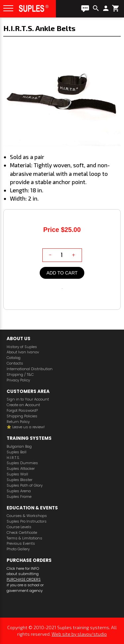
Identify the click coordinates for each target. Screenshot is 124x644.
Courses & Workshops (27, 516)
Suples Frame (19, 497)
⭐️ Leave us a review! (26, 427)
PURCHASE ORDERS (24, 579)
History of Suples (22, 347)
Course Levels (19, 527)
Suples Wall (17, 474)
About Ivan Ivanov (23, 352)
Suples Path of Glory (25, 485)
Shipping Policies (22, 416)
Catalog (14, 358)
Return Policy (18, 422)
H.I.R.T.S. (13, 458)
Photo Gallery (18, 549)
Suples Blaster (20, 480)
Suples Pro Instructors (27, 521)
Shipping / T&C (20, 375)
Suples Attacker (21, 469)
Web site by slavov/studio (79, 634)
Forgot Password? (22, 411)
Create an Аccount (23, 405)
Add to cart (62, 273)
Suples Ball (17, 452)
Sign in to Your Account (28, 399)
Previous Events (21, 544)
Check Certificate (22, 533)
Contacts (15, 363)
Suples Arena (19, 491)
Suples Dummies (22, 463)
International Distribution (30, 369)
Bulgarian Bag (19, 447)
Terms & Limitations (24, 538)
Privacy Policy (18, 380)
